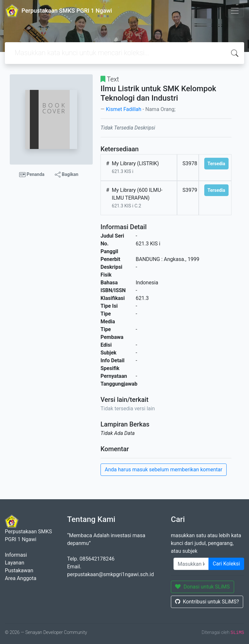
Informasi (16, 555)
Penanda (32, 175)
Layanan (15, 563)
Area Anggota (21, 578)
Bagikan (66, 175)
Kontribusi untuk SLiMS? (207, 602)
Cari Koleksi (226, 564)
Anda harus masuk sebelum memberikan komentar (164, 470)
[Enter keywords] (191, 564)
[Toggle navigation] (235, 11)
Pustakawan (19, 570)
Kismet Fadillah (123, 109)
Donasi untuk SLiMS (202, 587)
